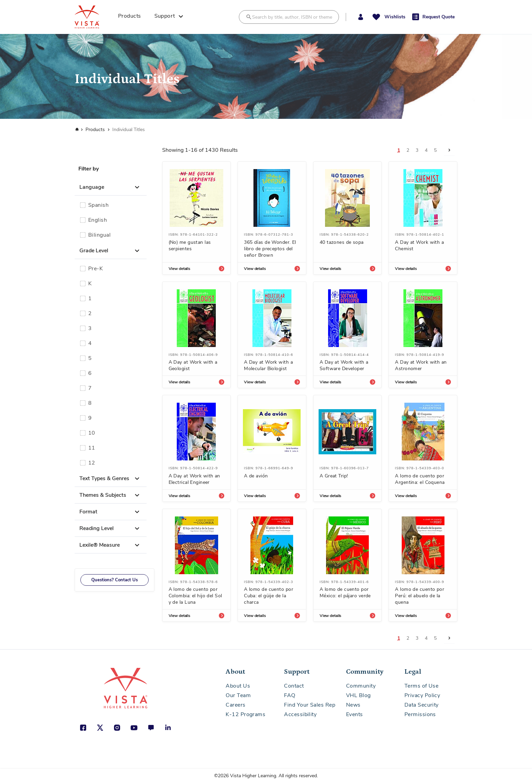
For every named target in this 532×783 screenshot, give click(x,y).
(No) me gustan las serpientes (190, 245)
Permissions (420, 714)
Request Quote (439, 17)
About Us (238, 686)
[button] (360, 17)
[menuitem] (132, 17)
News (353, 705)
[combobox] (289, 17)
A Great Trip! (334, 476)
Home (76, 130)
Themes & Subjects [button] (103, 495)
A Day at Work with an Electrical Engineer (194, 479)
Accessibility (300, 714)
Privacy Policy (422, 695)
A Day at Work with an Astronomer (421, 365)
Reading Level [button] (97, 528)
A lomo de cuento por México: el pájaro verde (345, 593)
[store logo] (94, 17)
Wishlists (395, 17)
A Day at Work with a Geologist (193, 365)
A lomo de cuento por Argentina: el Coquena (420, 479)
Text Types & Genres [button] (104, 478)
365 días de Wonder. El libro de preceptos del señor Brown (270, 249)
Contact (294, 686)
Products (95, 130)
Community (361, 686)
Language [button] (92, 187)
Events (355, 714)
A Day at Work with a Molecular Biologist (268, 365)
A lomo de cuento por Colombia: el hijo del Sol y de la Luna (195, 596)
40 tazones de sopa (342, 242)
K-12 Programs (245, 714)
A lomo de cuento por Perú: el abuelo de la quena (420, 596)
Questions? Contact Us (115, 580)
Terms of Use (421, 686)
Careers (235, 705)
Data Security (422, 705)
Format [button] (88, 512)
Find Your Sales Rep (310, 705)
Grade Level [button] (94, 251)
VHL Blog (358, 695)
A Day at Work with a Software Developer (344, 365)
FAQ (290, 695)
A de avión (256, 476)
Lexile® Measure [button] (100, 545)
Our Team (238, 695)
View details (180, 269)
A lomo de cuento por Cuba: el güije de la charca (269, 596)
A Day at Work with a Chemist (419, 245)
